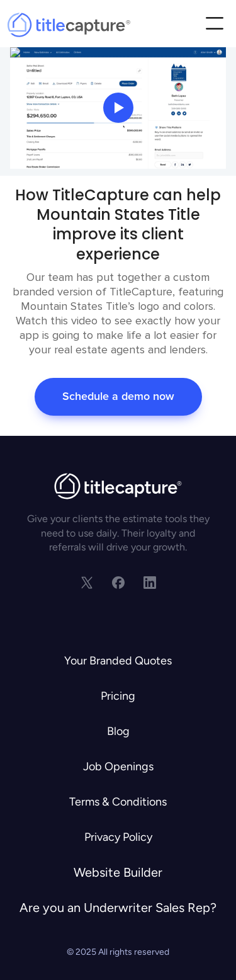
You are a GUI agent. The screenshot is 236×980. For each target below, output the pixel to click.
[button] (214, 25)
